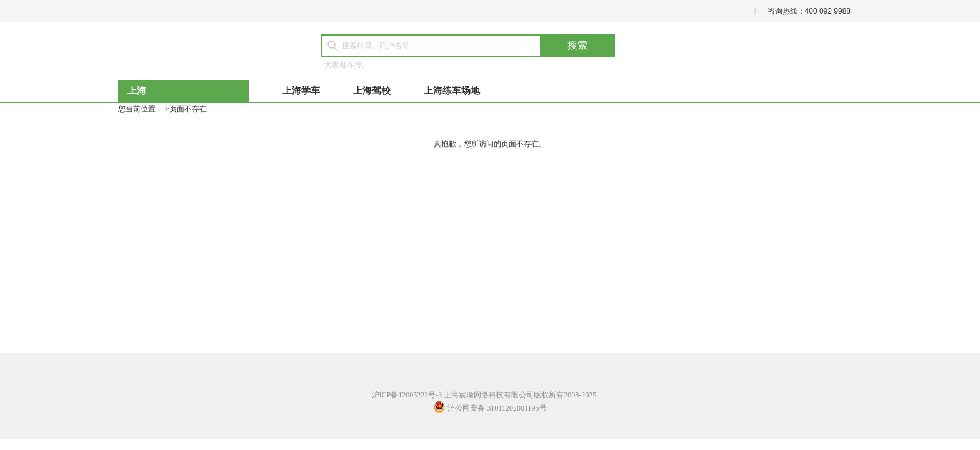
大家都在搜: (344, 65)
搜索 (577, 45)
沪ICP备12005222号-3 (407, 395)
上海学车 (301, 91)
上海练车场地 (452, 91)
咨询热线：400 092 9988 (809, 11)
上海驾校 (372, 91)
